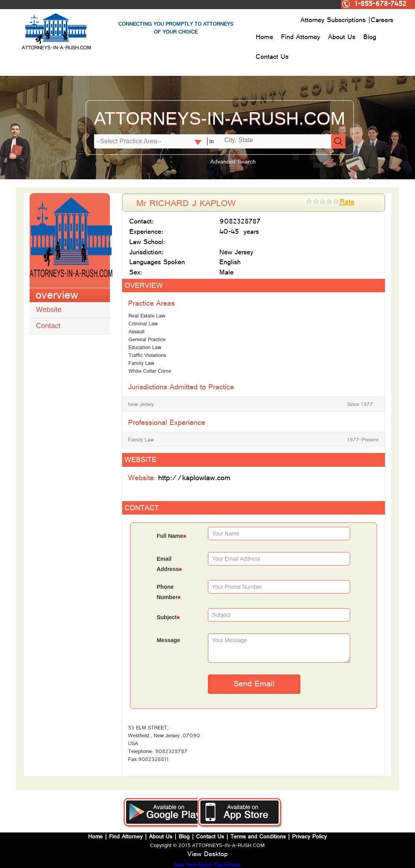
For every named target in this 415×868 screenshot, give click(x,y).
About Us (342, 38)
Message (168, 640)
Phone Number (169, 593)
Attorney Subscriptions (334, 21)
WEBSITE (141, 461)
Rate (347, 203)
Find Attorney (301, 38)
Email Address (169, 565)
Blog (370, 38)
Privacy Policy (309, 837)
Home (264, 38)
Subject (168, 618)
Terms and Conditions (258, 837)
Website (49, 310)
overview (57, 297)
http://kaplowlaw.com (194, 479)
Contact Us (272, 58)
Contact (48, 326)
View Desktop (207, 855)
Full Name (171, 537)
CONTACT (142, 509)
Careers (382, 21)
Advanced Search (233, 163)
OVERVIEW (144, 287)
